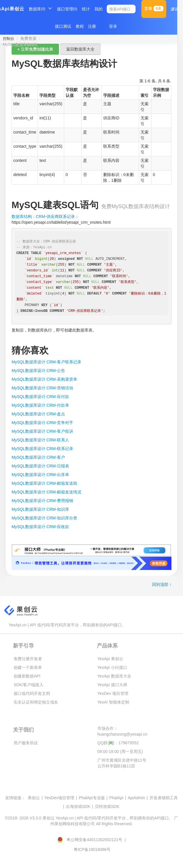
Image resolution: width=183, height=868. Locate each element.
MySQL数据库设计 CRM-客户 (38, 457)
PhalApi (116, 798)
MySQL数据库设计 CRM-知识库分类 (44, 518)
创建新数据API (27, 676)
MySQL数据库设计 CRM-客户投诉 (42, 431)
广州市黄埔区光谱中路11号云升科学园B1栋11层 (122, 763)
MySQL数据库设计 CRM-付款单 (40, 405)
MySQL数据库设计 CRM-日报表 (40, 466)
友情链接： (15, 798)
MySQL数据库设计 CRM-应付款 (40, 397)
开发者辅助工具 (164, 798)
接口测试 (63, 26)
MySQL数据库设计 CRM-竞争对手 (42, 423)
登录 (113, 26)
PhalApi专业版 (92, 798)
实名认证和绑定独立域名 (36, 702)
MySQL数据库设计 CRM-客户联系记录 (46, 362)
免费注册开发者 (28, 659)
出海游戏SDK (78, 806)
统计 (86, 9)
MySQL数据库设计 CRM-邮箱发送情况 (46, 492)
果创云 (34, 798)
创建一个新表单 (28, 667)
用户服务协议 (26, 743)
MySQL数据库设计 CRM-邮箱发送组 (44, 483)
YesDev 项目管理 (113, 693)
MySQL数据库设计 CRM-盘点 (38, 414)
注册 (92, 26)
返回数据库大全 (80, 49)
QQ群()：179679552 (118, 743)
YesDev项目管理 (59, 798)
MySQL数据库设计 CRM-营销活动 (42, 388)
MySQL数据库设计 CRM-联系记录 (42, 449)
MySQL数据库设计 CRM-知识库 (40, 509)
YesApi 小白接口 (112, 667)
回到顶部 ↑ (162, 584)
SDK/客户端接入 (28, 685)
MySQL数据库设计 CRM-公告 (38, 371)
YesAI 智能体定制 (113, 702)
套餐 (154, 9)
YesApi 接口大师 (112, 685)
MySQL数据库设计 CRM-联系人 (40, 440)
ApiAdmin (136, 798)
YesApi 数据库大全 (114, 676)
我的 (99, 9)
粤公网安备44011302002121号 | (92, 840)
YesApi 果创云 (110, 659)
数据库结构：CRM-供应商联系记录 (43, 216)
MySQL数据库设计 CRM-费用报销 (42, 501)
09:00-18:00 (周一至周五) (120, 752)
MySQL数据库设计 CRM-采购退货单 (44, 379)
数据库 (37, 9)
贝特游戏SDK (107, 806)
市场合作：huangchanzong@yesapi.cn (122, 731)
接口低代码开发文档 (32, 693)
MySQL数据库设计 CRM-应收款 (40, 527)
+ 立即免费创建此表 (35, 49)
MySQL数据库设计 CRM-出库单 (40, 475)
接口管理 (67, 9)
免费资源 (28, 38)
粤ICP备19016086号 (92, 850)
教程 (80, 26)
